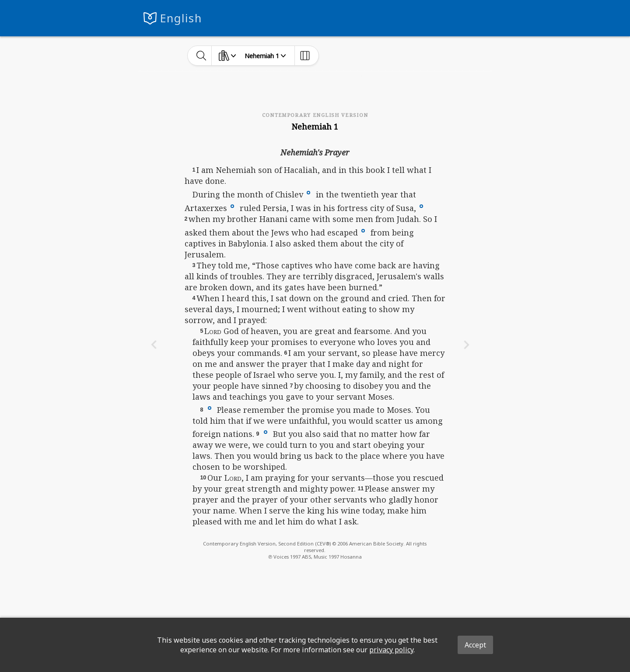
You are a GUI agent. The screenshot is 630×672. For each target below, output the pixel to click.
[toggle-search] (201, 56)
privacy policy (391, 650)
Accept (475, 645)
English (181, 18)
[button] (308, 192)
